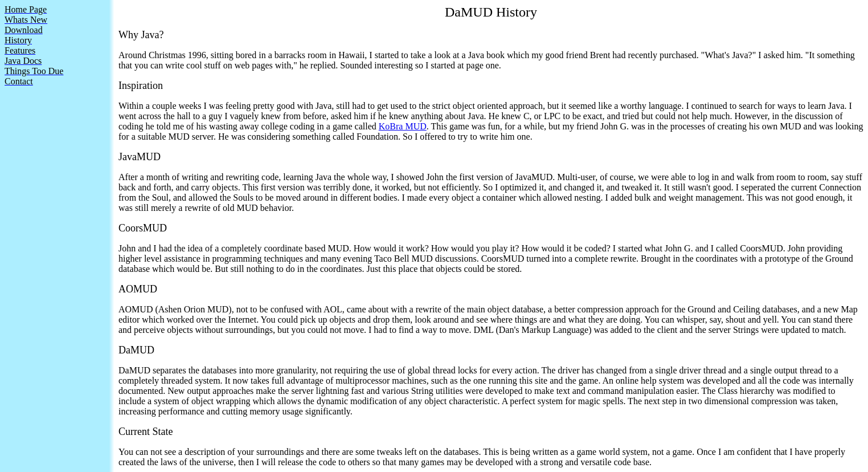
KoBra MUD (403, 126)
